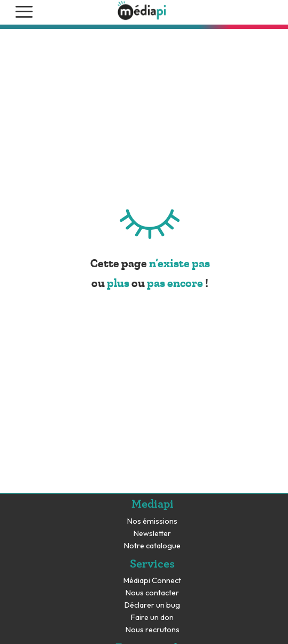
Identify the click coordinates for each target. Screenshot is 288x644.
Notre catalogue (152, 546)
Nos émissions (152, 521)
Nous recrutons (153, 630)
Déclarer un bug (152, 605)
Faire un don (152, 618)
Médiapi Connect (152, 581)
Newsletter (152, 534)
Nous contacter (152, 593)
